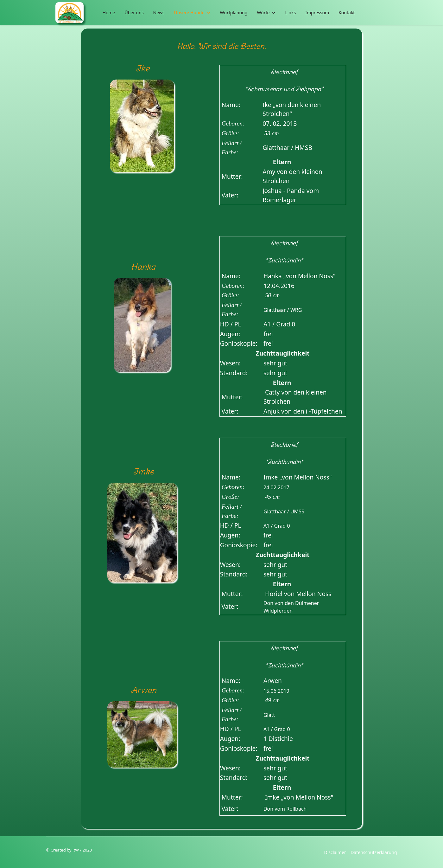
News (159, 13)
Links (290, 13)
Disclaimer (335, 852)
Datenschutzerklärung (374, 852)
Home (109, 13)
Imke (143, 471)
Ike (143, 68)
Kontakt (347, 13)
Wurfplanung (234, 13)
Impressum (317, 13)
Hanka (143, 267)
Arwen (143, 690)
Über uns (134, 13)
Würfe (263, 13)
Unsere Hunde (189, 13)
